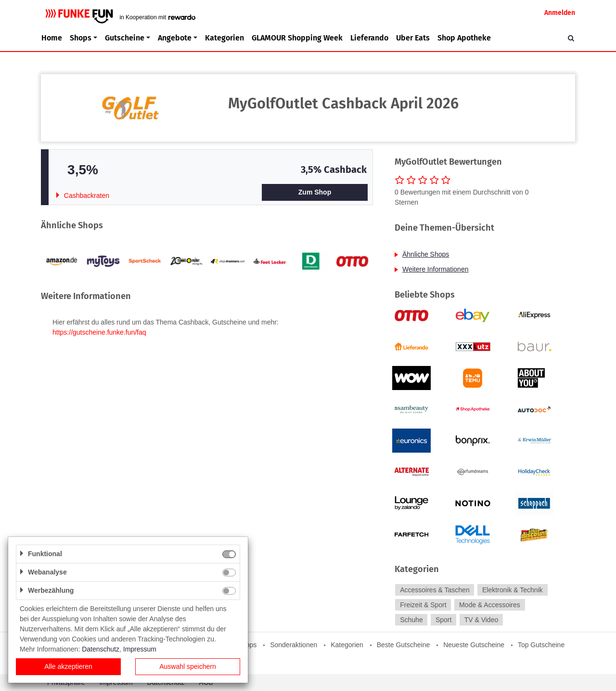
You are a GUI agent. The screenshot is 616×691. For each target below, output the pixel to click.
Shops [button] (81, 38)
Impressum (140, 649)
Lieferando (369, 38)
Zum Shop (315, 192)
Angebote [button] (175, 38)
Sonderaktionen (294, 645)
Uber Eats (413, 38)
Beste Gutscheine (404, 645)
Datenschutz (101, 649)
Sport (443, 620)
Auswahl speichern (188, 666)
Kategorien (225, 38)
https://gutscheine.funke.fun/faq (99, 332)
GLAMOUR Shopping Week (297, 38)
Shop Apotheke (464, 38)
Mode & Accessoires (490, 605)
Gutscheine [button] (125, 38)
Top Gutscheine (541, 645)
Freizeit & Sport (423, 605)
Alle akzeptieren (68, 666)
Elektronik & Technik (513, 590)
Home (52, 38)
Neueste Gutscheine (474, 645)
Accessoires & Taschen (435, 590)
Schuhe (411, 620)
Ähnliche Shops (426, 254)
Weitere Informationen (435, 269)
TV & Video (481, 620)
